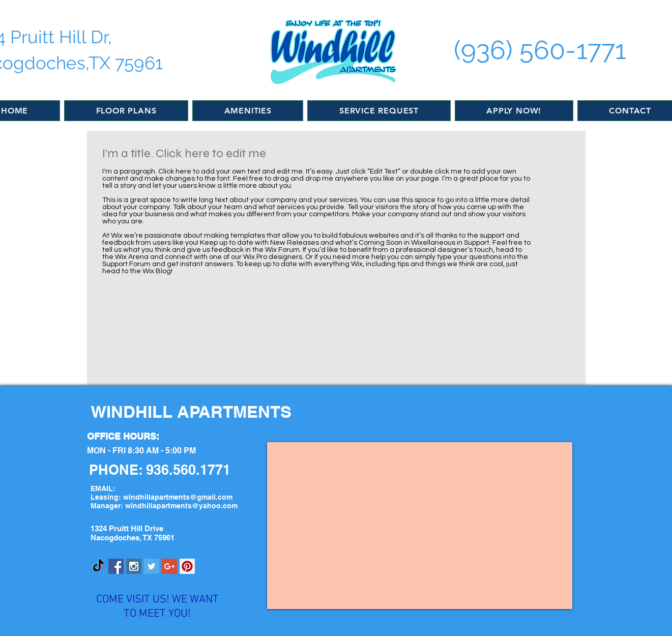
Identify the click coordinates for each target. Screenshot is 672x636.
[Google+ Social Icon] (169, 566)
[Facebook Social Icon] (116, 566)
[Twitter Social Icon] (152, 566)
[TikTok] (98, 566)
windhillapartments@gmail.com (178, 497)
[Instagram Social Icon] (134, 566)
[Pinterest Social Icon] (187, 566)
